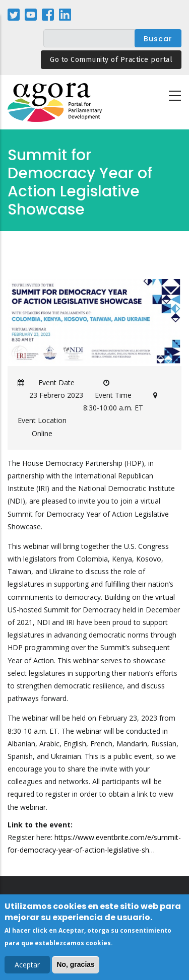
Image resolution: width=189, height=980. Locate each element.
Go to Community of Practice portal (111, 60)
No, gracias (75, 966)
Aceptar (27, 966)
